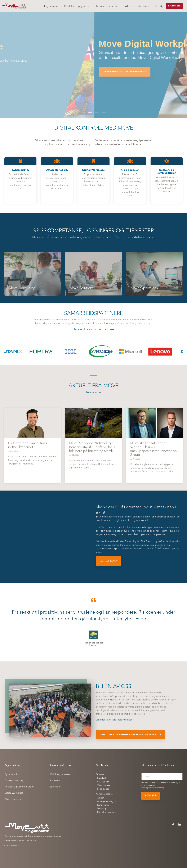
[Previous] (7, 59)
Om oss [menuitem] (100, 775)
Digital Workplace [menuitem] (14, 793)
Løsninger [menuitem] (55, 787)
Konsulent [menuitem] (55, 781)
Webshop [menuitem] (102, 809)
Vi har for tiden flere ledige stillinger (115, 720)
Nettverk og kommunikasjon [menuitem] (19, 787)
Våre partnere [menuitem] (104, 785)
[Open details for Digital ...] (93, 180)
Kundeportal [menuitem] (103, 805)
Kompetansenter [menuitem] (105, 794)
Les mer (13, 81)
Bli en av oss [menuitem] (103, 789)
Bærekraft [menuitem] (102, 778)
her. (166, 788)
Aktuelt (129, 6)
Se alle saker (94, 393)
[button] (173, 825)
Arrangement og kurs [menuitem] (107, 802)
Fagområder (52, 6)
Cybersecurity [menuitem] (12, 775)
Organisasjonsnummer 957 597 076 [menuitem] (20, 841)
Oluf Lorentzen (108, 527)
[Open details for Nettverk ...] (167, 180)
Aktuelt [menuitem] (101, 798)
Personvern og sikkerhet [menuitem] (16, 836)
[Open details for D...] (57, 180)
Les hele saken (108, 561)
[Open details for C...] (20, 180)
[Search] (161, 6)
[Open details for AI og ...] (130, 180)
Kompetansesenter (108, 6)
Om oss (143, 6)
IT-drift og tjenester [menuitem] (60, 775)
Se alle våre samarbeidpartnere (94, 330)
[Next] (180, 59)
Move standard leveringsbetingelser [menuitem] (45, 836)
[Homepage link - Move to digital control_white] (27, 831)
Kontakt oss (174, 6)
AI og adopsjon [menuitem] (13, 799)
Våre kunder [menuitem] (103, 782)
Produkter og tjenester (78, 6)
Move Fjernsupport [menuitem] (106, 812)
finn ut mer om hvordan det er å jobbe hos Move (130, 735)
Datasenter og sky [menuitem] (14, 781)
